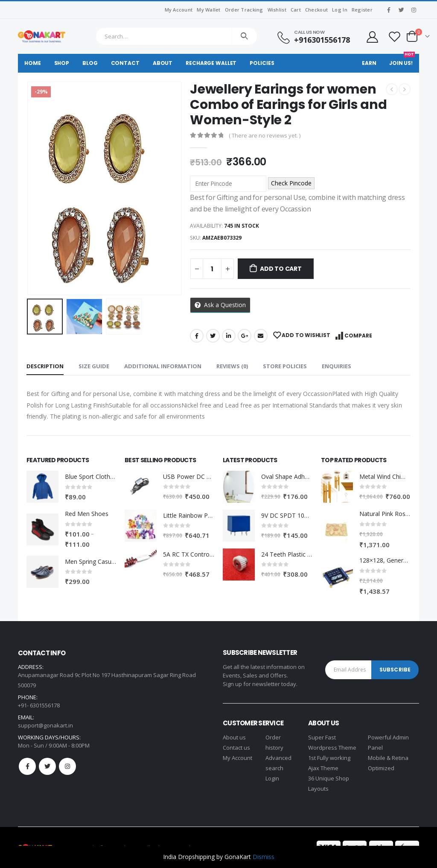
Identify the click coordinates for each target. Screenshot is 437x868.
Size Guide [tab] (94, 366)
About (163, 63)
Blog (90, 63)
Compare (358, 336)
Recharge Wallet (211, 63)
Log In (340, 10)
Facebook (197, 336)
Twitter (213, 336)
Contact (125, 63)
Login (272, 778)
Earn (369, 63)
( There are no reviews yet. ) (265, 135)
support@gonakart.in (45, 725)
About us (234, 737)
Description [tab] (45, 366)
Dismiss (264, 857)
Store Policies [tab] (285, 366)
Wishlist (277, 10)
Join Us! (402, 60)
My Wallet (208, 10)
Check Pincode (291, 183)
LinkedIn (229, 336)
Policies (262, 63)
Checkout (316, 10)
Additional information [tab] (163, 366)
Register (362, 10)
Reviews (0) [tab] (232, 366)
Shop (62, 63)
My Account (179, 10)
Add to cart (281, 269)
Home (33, 63)
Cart (296, 10)
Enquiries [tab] (336, 366)
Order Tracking (244, 10)
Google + (245, 336)
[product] (42, 487)
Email (261, 336)
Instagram (67, 766)
